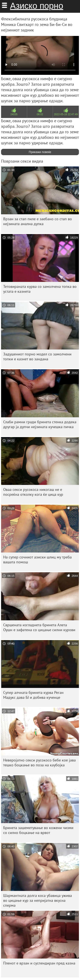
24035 (14, 114)
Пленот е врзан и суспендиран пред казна (39, 963)
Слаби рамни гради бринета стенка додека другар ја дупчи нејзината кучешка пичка (40, 424)
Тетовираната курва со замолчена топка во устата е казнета (40, 289)
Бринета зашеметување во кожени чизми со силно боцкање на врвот (38, 830)
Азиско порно (37, 6)
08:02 (40, 114)
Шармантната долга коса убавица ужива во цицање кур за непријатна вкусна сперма (38, 900)
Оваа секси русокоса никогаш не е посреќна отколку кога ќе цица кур (33, 492)
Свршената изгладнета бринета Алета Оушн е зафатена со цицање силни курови (39, 627)
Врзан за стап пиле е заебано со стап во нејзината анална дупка (38, 221)
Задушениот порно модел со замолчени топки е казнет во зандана (37, 356)
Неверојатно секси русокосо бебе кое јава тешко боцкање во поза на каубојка (39, 763)
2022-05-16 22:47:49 (66, 114)
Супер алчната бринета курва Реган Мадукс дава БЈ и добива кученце (33, 695)
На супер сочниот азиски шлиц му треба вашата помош (37, 560)
